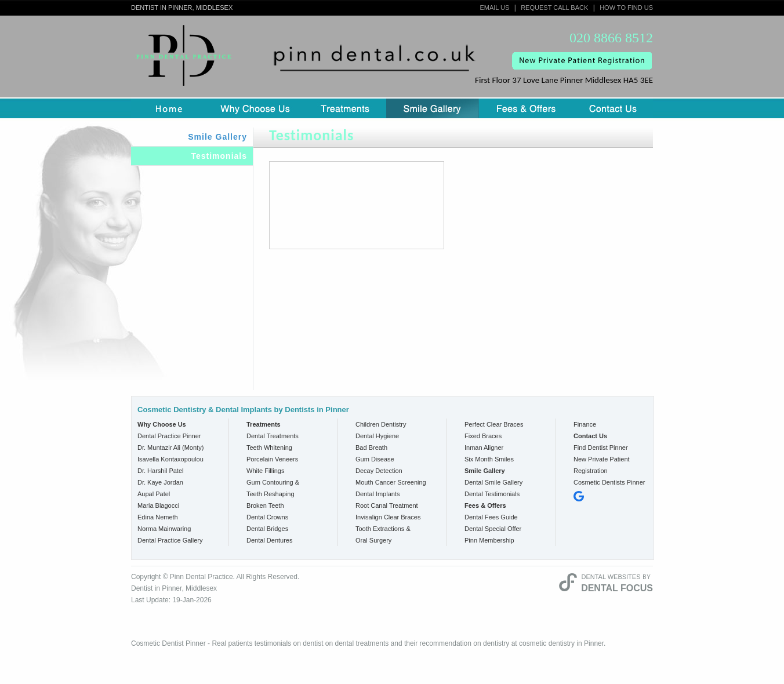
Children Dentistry (381, 424)
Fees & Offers (526, 108)
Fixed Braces (483, 436)
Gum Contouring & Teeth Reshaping (273, 488)
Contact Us (613, 108)
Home (169, 108)
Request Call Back (554, 8)
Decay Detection (379, 471)
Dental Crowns (267, 517)
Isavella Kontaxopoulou (170, 459)
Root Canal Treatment (387, 505)
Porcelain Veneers (272, 459)
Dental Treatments (273, 436)
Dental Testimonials (492, 494)
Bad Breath (371, 447)
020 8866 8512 (611, 38)
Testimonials (219, 156)
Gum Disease (375, 459)
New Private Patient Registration (602, 465)
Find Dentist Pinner (601, 447)
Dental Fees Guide (491, 517)
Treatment (345, 108)
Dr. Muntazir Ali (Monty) (170, 447)
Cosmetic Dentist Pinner (168, 643)
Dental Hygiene (377, 436)
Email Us (494, 8)
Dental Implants (378, 494)
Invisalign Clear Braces (388, 517)
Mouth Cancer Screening (391, 482)
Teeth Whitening (269, 447)
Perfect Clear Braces (494, 424)
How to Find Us (626, 8)
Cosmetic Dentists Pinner (609, 482)
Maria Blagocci (158, 505)
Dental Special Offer (493, 529)
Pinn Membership (489, 540)
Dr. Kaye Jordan (160, 482)
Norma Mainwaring (164, 529)
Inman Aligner (484, 447)
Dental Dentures (270, 540)
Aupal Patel (154, 494)
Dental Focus (617, 588)
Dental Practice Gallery (170, 540)
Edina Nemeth (158, 517)
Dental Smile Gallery (493, 482)
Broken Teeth (265, 505)
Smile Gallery (433, 108)
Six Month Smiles (489, 459)
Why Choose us (255, 108)
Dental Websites (611, 577)
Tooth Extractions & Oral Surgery (383, 534)
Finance (585, 424)
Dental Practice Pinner (169, 436)
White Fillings (265, 471)
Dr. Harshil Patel (160, 471)
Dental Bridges (267, 529)
